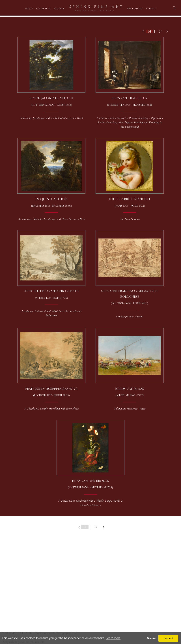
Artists (29, 9)
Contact (151, 9)
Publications (135, 9)
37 (160, 31)
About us (59, 9)
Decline (151, 638)
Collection (43, 9)
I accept (168, 638)
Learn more (113, 638)
